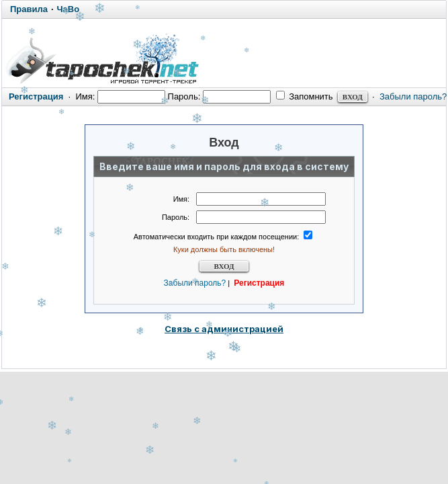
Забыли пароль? (413, 96)
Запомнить (305, 96)
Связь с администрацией (224, 329)
